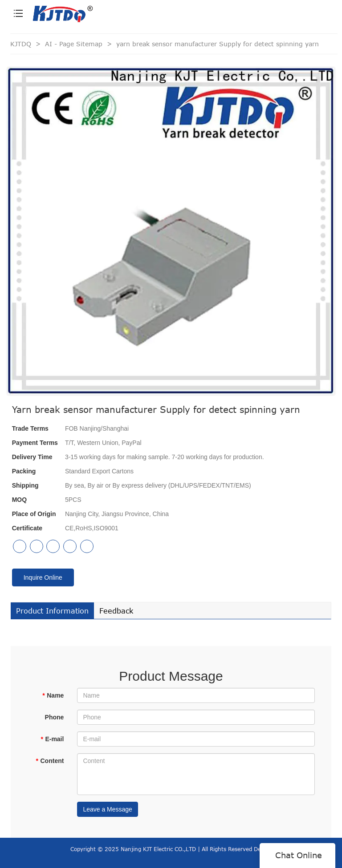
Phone (55, 717)
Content (50, 761)
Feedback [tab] (116, 611)
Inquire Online (43, 577)
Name (53, 695)
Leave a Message (108, 809)
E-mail (52, 739)
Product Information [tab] (52, 611)
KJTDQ (21, 44)
